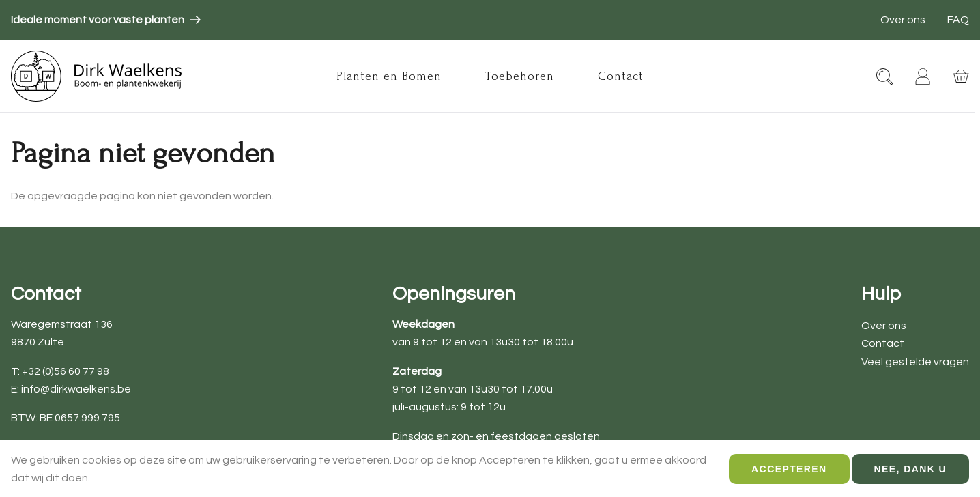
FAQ (958, 20)
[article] (106, 20)
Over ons (903, 20)
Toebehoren (520, 76)
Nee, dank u (910, 472)
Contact (621, 76)
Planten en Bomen (389, 76)
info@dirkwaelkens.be (76, 389)
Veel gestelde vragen (915, 362)
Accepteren (789, 472)
